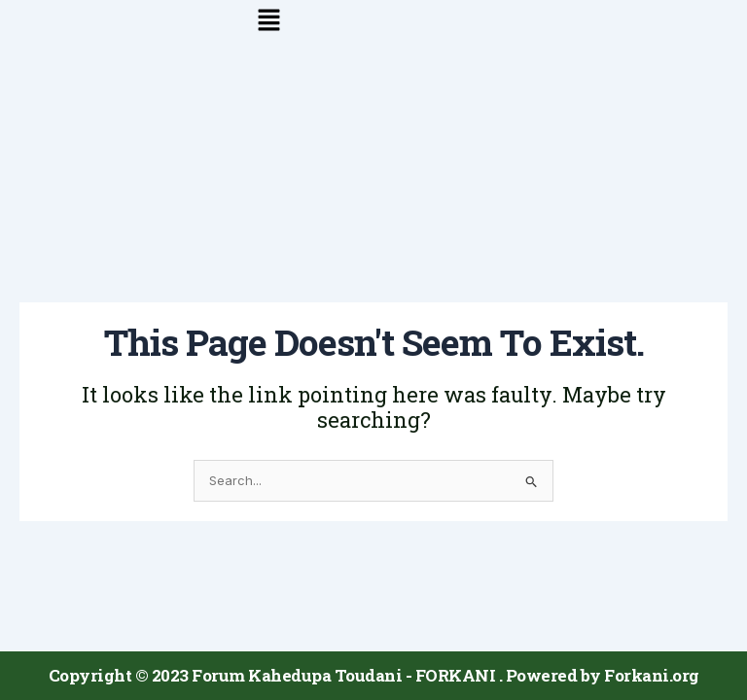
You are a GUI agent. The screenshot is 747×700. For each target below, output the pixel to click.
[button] (373, 21)
